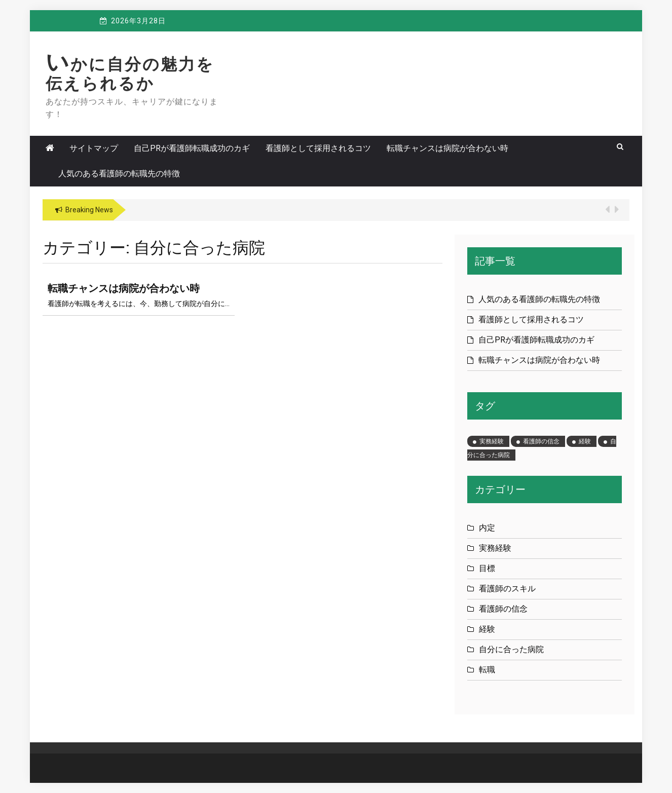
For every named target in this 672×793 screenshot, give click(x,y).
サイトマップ (94, 148)
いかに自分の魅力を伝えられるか (130, 74)
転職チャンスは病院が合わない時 (447, 148)
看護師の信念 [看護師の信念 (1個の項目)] (541, 441)
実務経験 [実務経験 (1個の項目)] (492, 441)
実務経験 (495, 548)
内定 (487, 528)
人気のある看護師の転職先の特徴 (119, 174)
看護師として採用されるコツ (318, 148)
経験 (487, 629)
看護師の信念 (503, 609)
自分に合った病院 (511, 649)
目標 (487, 568)
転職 (487, 670)
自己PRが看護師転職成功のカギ (192, 148)
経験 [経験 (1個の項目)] (585, 441)
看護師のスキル (507, 589)
